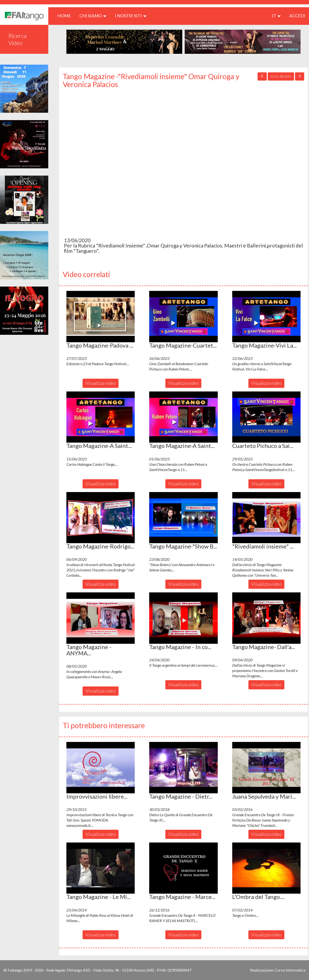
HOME (66, 16)
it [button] (276, 16)
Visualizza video (101, 383)
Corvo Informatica (290, 970)
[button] (101, 316)
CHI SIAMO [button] (93, 16)
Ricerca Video (18, 39)
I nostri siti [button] (131, 16)
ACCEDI (297, 16)
